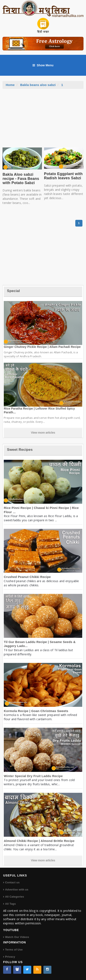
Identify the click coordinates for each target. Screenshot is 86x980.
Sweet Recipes (20, 450)
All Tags (10, 904)
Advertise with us (17, 890)
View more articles (43, 433)
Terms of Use (14, 950)
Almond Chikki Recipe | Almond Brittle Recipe (39, 841)
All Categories (14, 897)
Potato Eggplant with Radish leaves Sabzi (63, 176)
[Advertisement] (43, 120)
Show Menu (43, 65)
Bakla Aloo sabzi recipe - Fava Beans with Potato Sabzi (21, 179)
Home (10, 85)
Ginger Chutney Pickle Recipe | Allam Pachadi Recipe (42, 347)
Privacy (10, 957)
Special (13, 291)
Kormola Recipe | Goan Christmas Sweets (36, 711)
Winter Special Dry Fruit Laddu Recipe (33, 776)
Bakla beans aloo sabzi (38, 85)
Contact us (12, 882)
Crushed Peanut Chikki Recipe (27, 577)
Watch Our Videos (17, 937)
